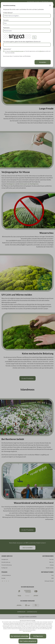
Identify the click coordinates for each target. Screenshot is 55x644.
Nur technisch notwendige (20, 636)
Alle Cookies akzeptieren (28, 641)
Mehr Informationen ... (27, 631)
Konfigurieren (38, 636)
